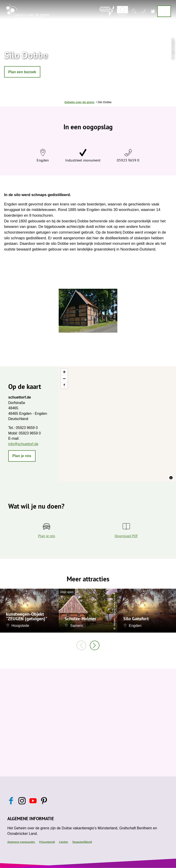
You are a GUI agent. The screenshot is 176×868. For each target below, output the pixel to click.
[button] (22, 72)
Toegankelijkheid (82, 842)
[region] (117, 424)
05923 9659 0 (128, 160)
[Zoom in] (64, 372)
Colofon (63, 842)
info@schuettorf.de (23, 444)
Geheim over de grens (79, 102)
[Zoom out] (64, 379)
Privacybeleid (47, 842)
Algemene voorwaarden (21, 842)
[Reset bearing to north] (64, 385)
